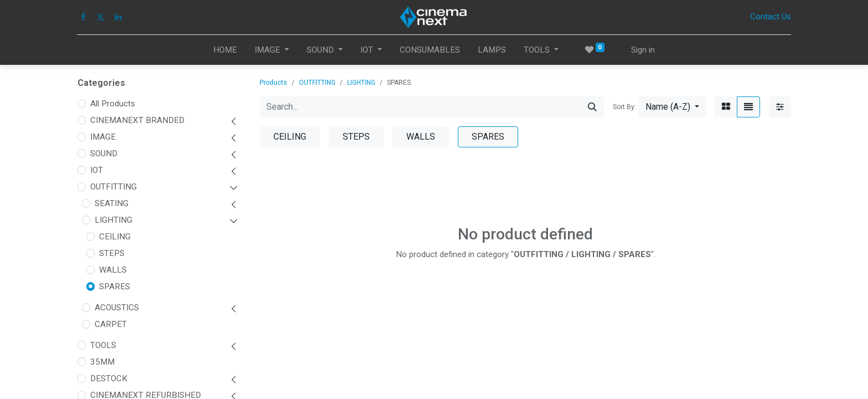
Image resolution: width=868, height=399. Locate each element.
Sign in (643, 50)
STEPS (112, 253)
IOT (97, 170)
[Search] (592, 107)
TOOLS (103, 345)
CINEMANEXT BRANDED (137, 120)
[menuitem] (225, 50)
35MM (102, 362)
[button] (672, 107)
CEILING (115, 237)
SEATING (112, 203)
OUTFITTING (113, 187)
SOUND (104, 154)
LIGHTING (113, 220)
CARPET (111, 324)
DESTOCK (109, 378)
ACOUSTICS (117, 308)
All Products (113, 104)
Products (273, 83)
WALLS (113, 270)
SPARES (115, 287)
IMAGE (103, 137)
